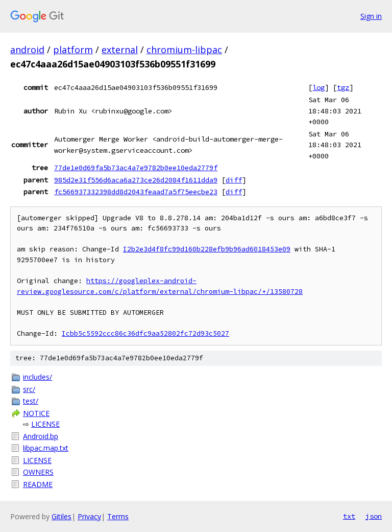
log (318, 87)
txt (349, 516)
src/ (29, 389)
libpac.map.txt (46, 448)
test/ (31, 401)
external (120, 50)
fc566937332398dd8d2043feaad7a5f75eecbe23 (136, 192)
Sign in (371, 16)
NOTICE (36, 413)
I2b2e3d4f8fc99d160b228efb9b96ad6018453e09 (207, 249)
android (27, 50)
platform (73, 50)
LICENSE (45, 424)
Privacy (89, 516)
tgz (343, 87)
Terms (118, 516)
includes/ (38, 377)
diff (234, 180)
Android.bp (41, 436)
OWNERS (38, 472)
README (38, 484)
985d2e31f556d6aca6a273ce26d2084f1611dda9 (136, 180)
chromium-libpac (184, 50)
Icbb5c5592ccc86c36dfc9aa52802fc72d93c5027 (145, 333)
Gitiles (62, 516)
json (374, 516)
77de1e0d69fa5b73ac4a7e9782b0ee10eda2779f (136, 168)
